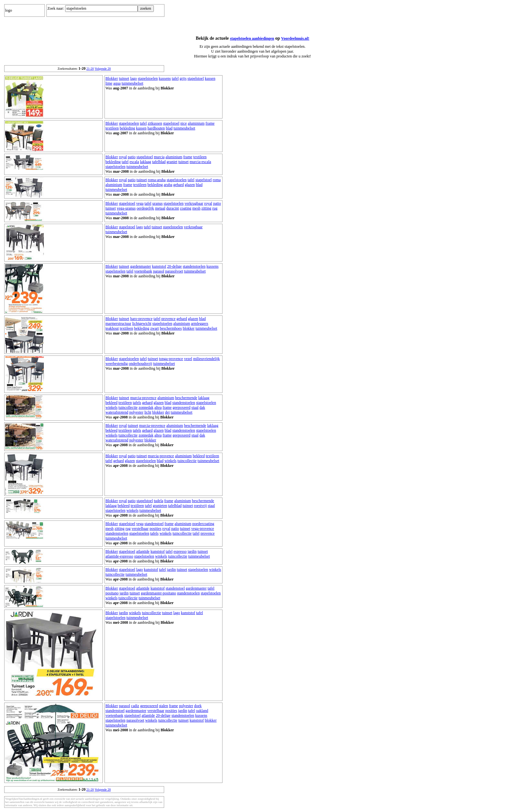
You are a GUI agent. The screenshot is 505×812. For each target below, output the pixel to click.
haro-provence (141, 319)
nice (183, 123)
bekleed (111, 403)
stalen (163, 706)
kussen (210, 78)
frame (210, 123)
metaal (160, 208)
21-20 (90, 69)
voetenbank (143, 271)
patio (132, 157)
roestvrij (200, 506)
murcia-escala (200, 162)
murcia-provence (143, 398)
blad (169, 128)
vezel (188, 359)
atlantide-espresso (119, 556)
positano (112, 593)
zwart (155, 328)
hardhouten (156, 128)
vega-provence (203, 529)
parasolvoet (174, 271)
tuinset (124, 78)
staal (195, 407)
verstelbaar (140, 529)
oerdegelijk (145, 208)
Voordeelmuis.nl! (295, 38)
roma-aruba (157, 180)
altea (158, 407)
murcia (159, 157)
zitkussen (155, 123)
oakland (202, 711)
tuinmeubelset (132, 83)
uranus (157, 203)
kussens (165, 78)
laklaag (146, 162)
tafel (175, 78)
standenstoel (154, 524)
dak (202, 407)
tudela (158, 501)
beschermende (186, 398)
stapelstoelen (148, 78)
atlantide (143, 551)
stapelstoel (196, 78)
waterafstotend (117, 412)
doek (198, 706)
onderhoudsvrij (140, 364)
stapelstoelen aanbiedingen (252, 38)
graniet (172, 162)
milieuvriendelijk (207, 359)
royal (123, 157)
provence (168, 319)
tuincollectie (128, 407)
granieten (160, 506)
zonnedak (146, 407)
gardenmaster (141, 266)
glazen (190, 185)
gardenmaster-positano (158, 593)
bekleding (127, 128)
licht (148, 412)
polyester (136, 412)
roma (217, 180)
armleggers (199, 324)
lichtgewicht (142, 324)
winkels (111, 407)
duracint (173, 208)
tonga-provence (171, 359)
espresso (180, 551)
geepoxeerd (181, 407)
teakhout (112, 328)
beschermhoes (171, 328)
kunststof (159, 266)
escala (134, 162)
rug (215, 208)
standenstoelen (194, 266)
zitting (207, 208)
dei (168, 412)
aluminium (196, 123)
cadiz (135, 706)
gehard (178, 185)
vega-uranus (126, 208)
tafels (137, 403)
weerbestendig (117, 364)
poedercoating (203, 524)
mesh (196, 208)
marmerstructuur (118, 324)
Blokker (112, 78)
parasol (159, 271)
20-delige (174, 266)
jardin (192, 551)
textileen (112, 128)
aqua (117, 83)
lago (134, 78)
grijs (183, 78)
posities (156, 529)
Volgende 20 (103, 69)
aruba (168, 185)
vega (140, 203)
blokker (189, 328)
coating (186, 208)
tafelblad (159, 162)
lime (109, 83)
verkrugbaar (194, 203)
